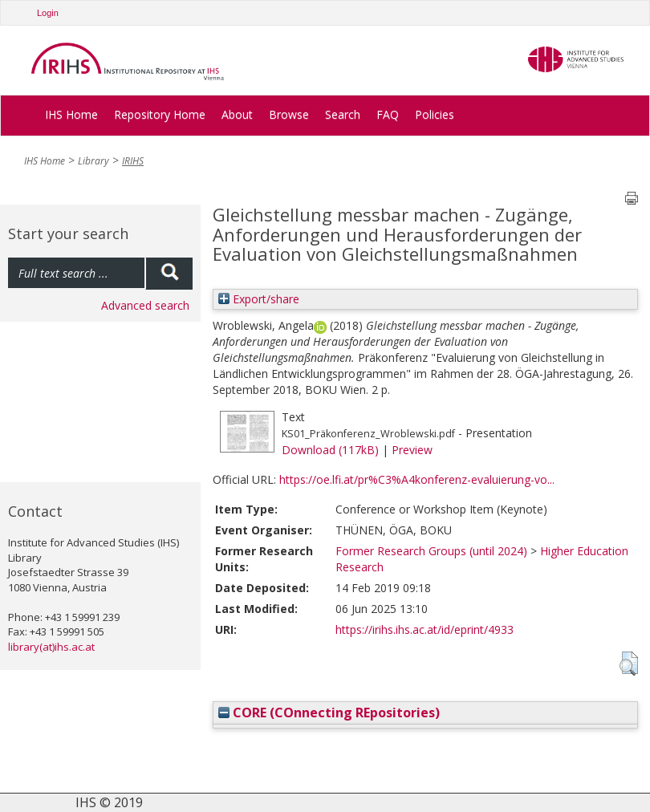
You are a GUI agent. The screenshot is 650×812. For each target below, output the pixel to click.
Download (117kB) (330, 450)
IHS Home (71, 114)
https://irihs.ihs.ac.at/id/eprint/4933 (425, 629)
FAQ (388, 114)
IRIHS (133, 161)
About (237, 114)
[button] (629, 664)
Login (48, 13)
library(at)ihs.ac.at (51, 647)
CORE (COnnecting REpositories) (329, 713)
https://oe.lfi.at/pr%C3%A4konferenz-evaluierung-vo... (417, 479)
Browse (289, 114)
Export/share (259, 299)
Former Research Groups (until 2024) (431, 551)
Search (343, 114)
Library (93, 161)
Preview (412, 450)
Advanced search (145, 305)
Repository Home (160, 114)
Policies (435, 114)
